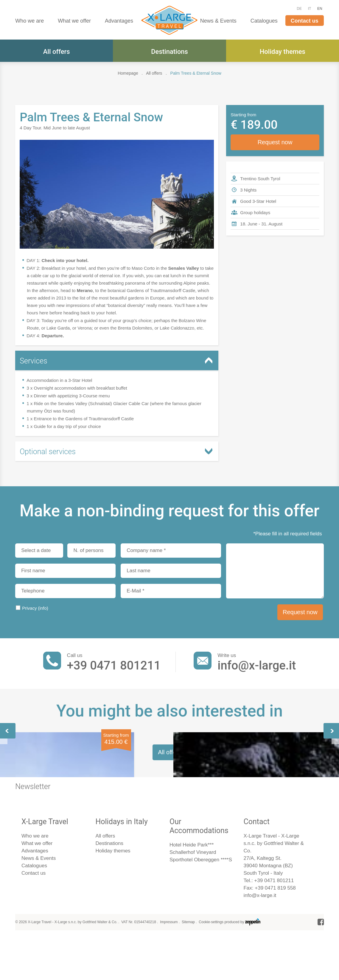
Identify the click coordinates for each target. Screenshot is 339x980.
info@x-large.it (257, 665)
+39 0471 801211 (114, 665)
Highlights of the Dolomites (258, 802)
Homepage (128, 73)
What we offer (74, 21)
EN (320, 9)
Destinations (169, 52)
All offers (57, 52)
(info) (43, 608)
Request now (275, 142)
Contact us (305, 21)
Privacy (35, 608)
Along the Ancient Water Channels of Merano (165, 802)
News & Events (218, 21)
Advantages (119, 21)
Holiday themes (283, 52)
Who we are (29, 21)
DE (299, 9)
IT (310, 9)
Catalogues (264, 21)
